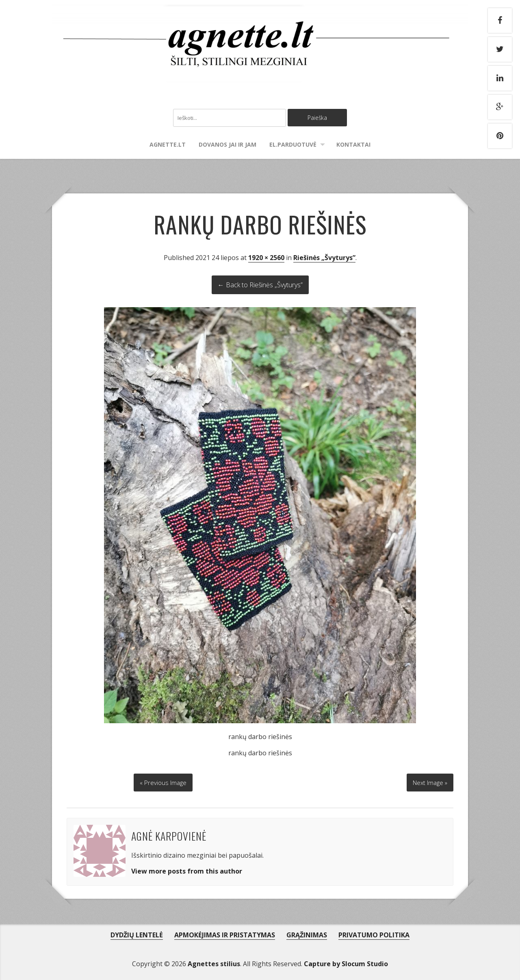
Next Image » (428, 781)
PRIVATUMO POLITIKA (374, 933)
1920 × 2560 (266, 258)
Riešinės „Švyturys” (324, 258)
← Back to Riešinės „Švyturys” (260, 286)
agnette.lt (168, 145)
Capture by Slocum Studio (346, 962)
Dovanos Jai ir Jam (227, 145)
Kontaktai (353, 145)
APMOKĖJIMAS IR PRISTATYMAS (225, 933)
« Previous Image (163, 781)
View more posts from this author (187, 870)
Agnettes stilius (214, 962)
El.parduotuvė (293, 145)
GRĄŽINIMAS (307, 933)
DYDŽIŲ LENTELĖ (137, 933)
